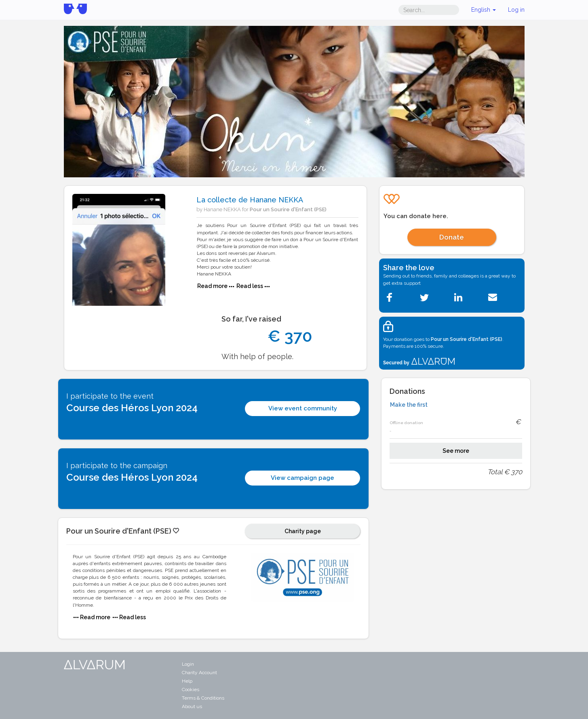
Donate (452, 237)
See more (456, 451)
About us (192, 706)
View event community (303, 408)
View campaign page (302, 478)
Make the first (409, 405)
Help (187, 681)
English (484, 10)
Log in (516, 10)
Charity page (303, 531)
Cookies (191, 690)
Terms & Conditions (203, 698)
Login (188, 664)
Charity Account (199, 673)
